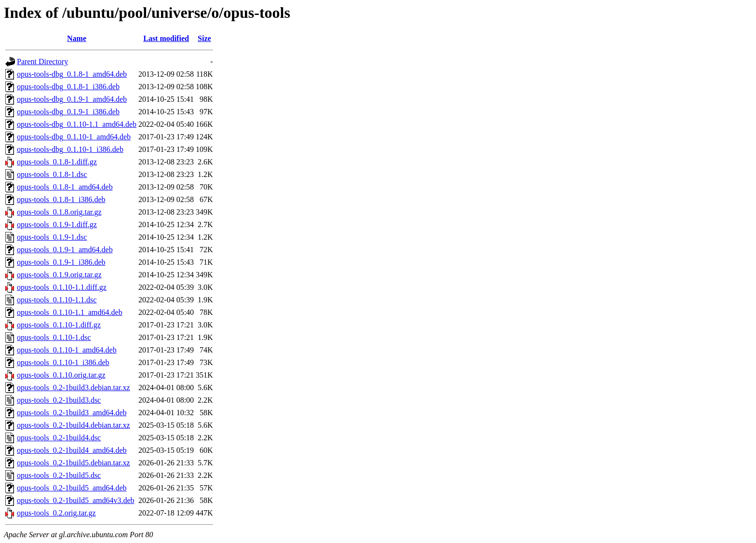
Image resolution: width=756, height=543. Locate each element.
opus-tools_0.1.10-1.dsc (54, 337)
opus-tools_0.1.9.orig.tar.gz (59, 275)
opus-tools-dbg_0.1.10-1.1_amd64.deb (77, 124)
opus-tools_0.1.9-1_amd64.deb (65, 250)
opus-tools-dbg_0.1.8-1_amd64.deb (72, 74)
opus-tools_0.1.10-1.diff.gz (59, 325)
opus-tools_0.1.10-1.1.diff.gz (62, 287)
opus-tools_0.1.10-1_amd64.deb (67, 350)
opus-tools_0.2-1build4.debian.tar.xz (74, 425)
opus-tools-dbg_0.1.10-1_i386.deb (70, 149)
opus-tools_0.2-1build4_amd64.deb (72, 450)
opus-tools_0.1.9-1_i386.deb (61, 262)
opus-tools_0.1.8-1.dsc (52, 174)
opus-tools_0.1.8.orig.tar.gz (59, 212)
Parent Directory (42, 61)
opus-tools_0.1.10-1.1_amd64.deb (70, 312)
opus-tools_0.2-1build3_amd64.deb (72, 413)
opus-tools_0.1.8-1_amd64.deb (65, 187)
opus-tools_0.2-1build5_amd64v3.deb (76, 500)
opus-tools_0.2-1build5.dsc (59, 475)
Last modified (166, 38)
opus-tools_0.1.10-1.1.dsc (57, 300)
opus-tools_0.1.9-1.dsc (52, 237)
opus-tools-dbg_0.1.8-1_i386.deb (68, 87)
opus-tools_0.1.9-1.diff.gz (57, 224)
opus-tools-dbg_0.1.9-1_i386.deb (68, 112)
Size (204, 38)
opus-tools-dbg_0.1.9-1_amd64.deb (72, 99)
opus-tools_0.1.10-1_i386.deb (63, 362)
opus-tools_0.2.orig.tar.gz (56, 513)
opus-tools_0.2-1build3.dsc (59, 400)
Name (77, 38)
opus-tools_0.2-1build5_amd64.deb (72, 488)
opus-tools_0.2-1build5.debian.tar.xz (74, 463)
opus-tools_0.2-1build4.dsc (59, 438)
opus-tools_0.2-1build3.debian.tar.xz (74, 387)
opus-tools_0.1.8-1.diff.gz (57, 162)
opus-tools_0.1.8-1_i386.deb (61, 199)
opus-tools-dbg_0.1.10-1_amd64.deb (74, 137)
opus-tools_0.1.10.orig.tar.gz (61, 375)
